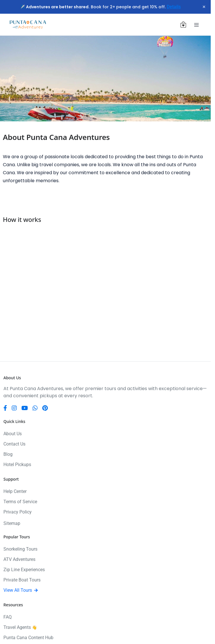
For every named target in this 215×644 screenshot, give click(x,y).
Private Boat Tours (22, 580)
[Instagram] (14, 408)
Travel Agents (20, 627)
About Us (13, 434)
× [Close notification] (204, 7)
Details (174, 7)
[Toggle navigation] (196, 25)
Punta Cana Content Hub (28, 638)
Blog (8, 454)
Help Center (15, 491)
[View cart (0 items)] (183, 25)
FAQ (8, 617)
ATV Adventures (19, 559)
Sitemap (12, 523)
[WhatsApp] (35, 408)
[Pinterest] (45, 408)
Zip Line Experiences (24, 570)
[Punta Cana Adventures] (28, 25)
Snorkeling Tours (20, 549)
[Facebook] (5, 408)
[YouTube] (25, 408)
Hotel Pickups (17, 465)
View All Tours (21, 590)
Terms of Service (20, 502)
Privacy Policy (18, 512)
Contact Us (14, 444)
